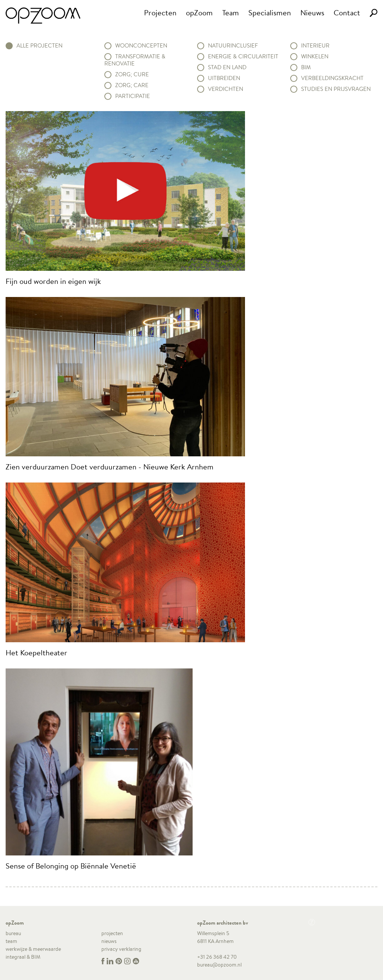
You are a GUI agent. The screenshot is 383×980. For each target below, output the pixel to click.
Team (231, 13)
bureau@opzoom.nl (219, 965)
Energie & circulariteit (243, 56)
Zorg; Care (132, 85)
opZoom (199, 13)
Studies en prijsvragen (336, 89)
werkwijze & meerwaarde (33, 949)
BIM (306, 67)
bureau (13, 933)
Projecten (160, 13)
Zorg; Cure (132, 74)
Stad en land (227, 67)
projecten (112, 933)
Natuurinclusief (233, 46)
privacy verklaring (121, 949)
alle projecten (39, 46)
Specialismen (270, 13)
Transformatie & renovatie (135, 60)
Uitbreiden (224, 78)
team (11, 941)
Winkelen (315, 56)
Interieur (315, 46)
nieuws (109, 941)
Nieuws (312, 13)
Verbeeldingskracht (332, 78)
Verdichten (226, 89)
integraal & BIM (23, 957)
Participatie (133, 96)
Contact (347, 13)
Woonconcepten (141, 46)
